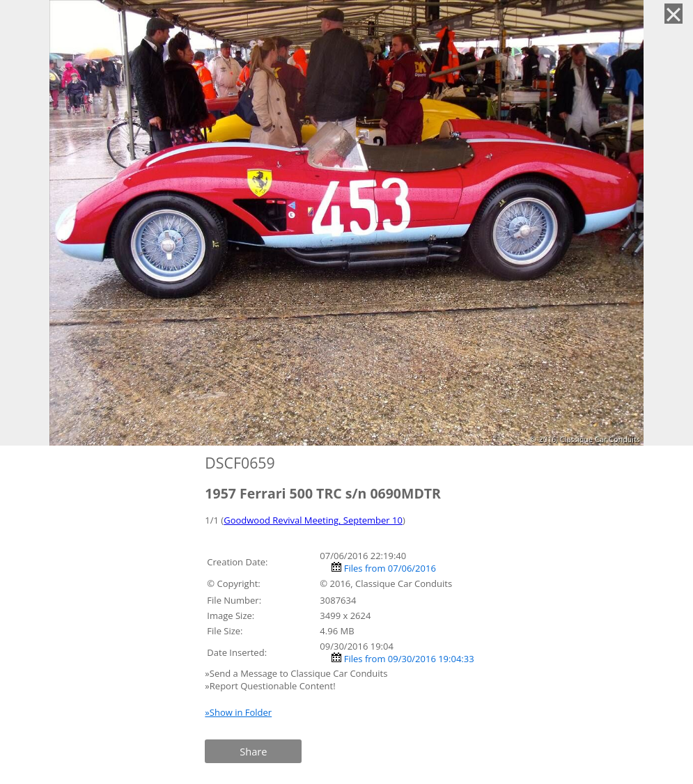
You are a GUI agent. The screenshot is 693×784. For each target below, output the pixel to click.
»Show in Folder (238, 712)
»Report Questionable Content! (270, 686)
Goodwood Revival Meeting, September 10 (313, 520)
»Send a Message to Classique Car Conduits (297, 673)
